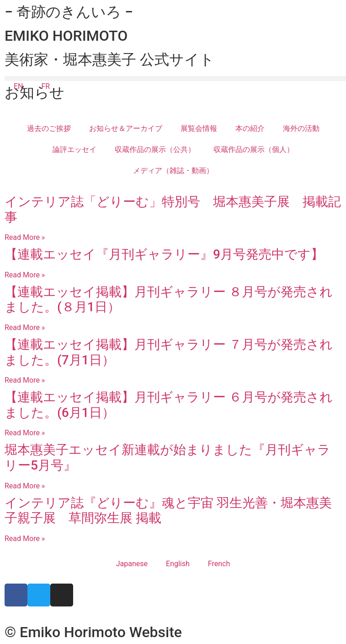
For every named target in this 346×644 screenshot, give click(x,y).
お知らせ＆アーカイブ (126, 128)
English (178, 564)
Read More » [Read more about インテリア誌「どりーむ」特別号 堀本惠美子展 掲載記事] (25, 237)
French (219, 564)
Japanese (132, 564)
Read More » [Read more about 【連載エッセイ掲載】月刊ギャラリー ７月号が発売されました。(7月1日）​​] (25, 380)
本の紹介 (250, 128)
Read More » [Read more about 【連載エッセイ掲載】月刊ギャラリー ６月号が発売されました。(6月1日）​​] (25, 433)
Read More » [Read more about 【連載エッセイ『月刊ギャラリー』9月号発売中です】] (25, 275)
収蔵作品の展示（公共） (155, 149)
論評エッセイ (75, 149)
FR (46, 86)
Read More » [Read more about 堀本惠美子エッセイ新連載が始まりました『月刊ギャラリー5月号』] (25, 486)
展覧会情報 (199, 128)
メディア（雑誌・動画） (173, 170)
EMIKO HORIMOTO (66, 36)
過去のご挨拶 (49, 128)
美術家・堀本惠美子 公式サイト (109, 60)
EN (19, 86)
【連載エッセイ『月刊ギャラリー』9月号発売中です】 (164, 254)
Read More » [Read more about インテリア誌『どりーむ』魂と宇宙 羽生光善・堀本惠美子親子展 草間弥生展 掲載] (25, 538)
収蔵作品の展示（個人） (254, 149)
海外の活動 (301, 128)
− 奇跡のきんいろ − (69, 12)
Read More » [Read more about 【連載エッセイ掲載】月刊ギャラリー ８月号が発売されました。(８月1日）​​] (25, 327)
